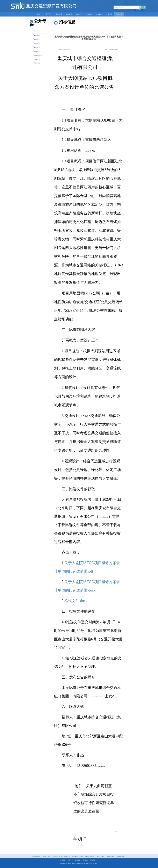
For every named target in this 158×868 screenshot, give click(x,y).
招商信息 (37, 43)
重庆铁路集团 (120, 856)
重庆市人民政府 (36, 856)
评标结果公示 (38, 55)
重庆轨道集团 (110, 856)
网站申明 (70, 860)
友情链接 (63, 860)
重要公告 (37, 59)
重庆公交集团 (101, 856)
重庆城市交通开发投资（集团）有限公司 (83, 856)
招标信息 (37, 51)
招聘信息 (37, 47)
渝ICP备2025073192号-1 (91, 863)
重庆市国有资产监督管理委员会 (61, 856)
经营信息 (37, 39)
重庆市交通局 (46, 856)
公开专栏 (38, 23)
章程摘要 (37, 35)
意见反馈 (93, 860)
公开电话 (37, 63)
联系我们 (78, 860)
